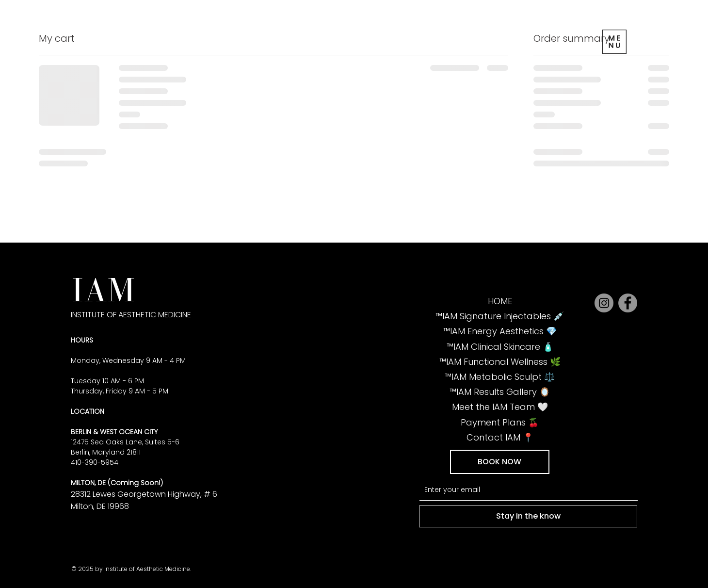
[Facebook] (628, 303)
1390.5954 (88, 558)
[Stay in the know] (528, 516)
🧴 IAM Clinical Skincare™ (500, 347)
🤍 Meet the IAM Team (500, 407)
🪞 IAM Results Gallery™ (500, 392)
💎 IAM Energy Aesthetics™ (500, 331)
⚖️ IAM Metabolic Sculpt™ (500, 377)
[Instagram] (604, 303)
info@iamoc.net (137, 558)
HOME (500, 301)
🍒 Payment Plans (500, 422)
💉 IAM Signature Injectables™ (500, 316)
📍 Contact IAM (500, 437)
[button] (500, 462)
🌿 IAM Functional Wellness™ (500, 362)
